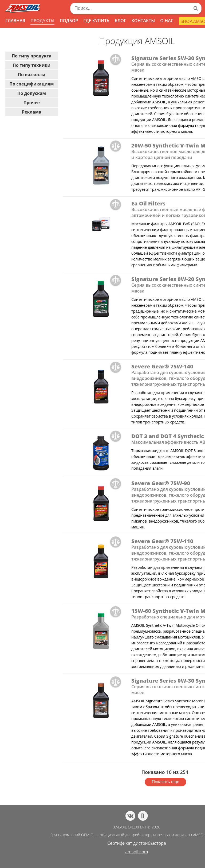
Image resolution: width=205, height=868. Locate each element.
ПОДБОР (69, 21)
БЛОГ (121, 21)
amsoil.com (137, 852)
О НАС (167, 21)
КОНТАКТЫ (143, 21)
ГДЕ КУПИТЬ (96, 21)
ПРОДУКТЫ (42, 21)
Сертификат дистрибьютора (137, 843)
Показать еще (166, 782)
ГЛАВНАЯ (15, 21)
